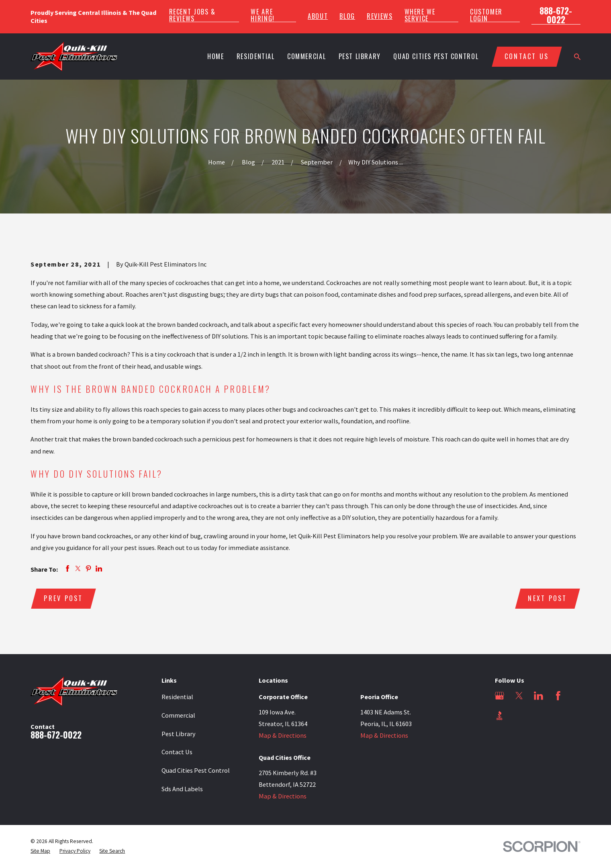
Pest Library (179, 734)
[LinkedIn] (538, 696)
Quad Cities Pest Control (196, 770)
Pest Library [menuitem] (360, 56)
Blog (347, 16)
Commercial (178, 715)
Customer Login (486, 15)
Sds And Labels (182, 789)
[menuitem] (40, 851)
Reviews (380, 16)
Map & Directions (283, 735)
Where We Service (420, 15)
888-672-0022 (556, 15)
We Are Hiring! (263, 15)
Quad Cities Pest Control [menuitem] (436, 56)
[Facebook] (558, 696)
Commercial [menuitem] (307, 56)
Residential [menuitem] (256, 56)
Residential (177, 697)
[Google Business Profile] (500, 696)
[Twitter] (519, 696)
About (318, 16)
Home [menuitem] (216, 56)
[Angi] (519, 715)
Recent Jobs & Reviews (192, 15)
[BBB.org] (500, 715)
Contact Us (177, 752)
